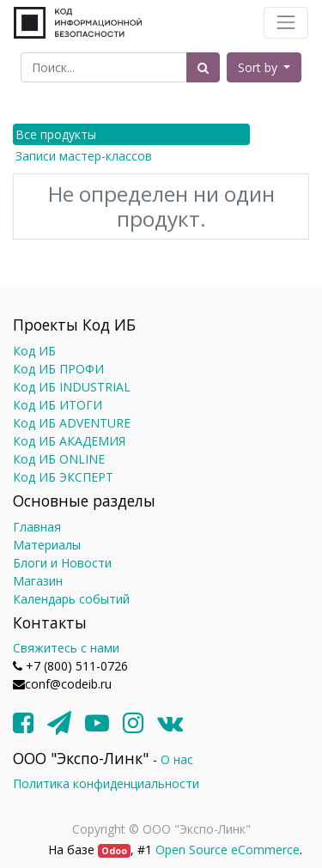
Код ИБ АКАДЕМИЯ (69, 441)
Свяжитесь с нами (66, 648)
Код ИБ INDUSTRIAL (72, 387)
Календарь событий (71, 599)
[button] (264, 67)
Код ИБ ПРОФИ (58, 369)
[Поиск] (203, 67)
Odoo (114, 851)
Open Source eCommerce (228, 850)
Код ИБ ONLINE (59, 459)
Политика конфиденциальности (106, 783)
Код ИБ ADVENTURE (72, 423)
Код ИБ (34, 351)
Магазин (38, 581)
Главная (37, 527)
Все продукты (56, 134)
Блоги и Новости (62, 563)
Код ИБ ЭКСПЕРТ (63, 477)
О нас (177, 759)
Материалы (47, 545)
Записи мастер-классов (84, 156)
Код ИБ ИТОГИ (58, 405)
